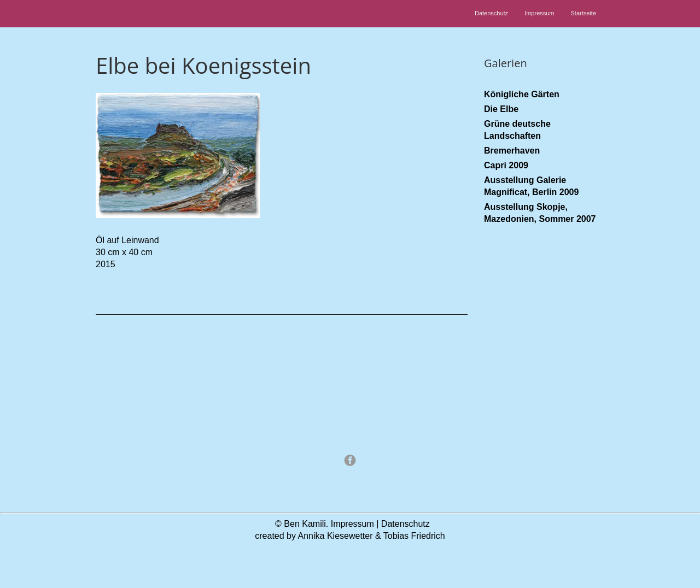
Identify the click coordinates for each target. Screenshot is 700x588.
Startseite (584, 13)
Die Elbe (501, 109)
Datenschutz (491, 13)
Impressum (539, 13)
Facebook (350, 460)
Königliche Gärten (522, 94)
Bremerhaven (512, 151)
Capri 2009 (506, 165)
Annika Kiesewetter (336, 536)
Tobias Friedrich (414, 536)
